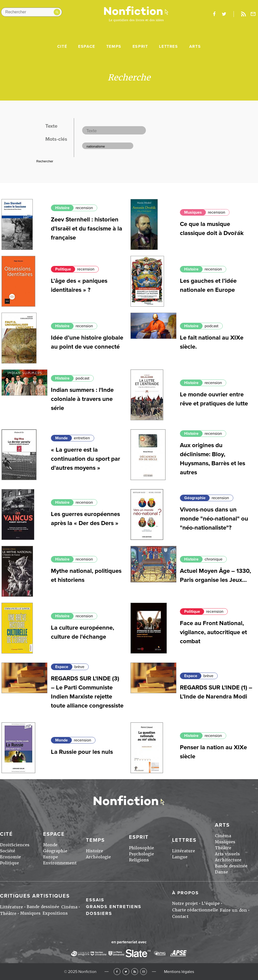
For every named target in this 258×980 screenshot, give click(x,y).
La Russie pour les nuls (82, 752)
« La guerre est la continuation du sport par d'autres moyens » (86, 459)
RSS (135, 972)
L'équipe (211, 903)
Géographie (195, 498)
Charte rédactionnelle (195, 910)
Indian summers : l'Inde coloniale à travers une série (82, 399)
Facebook (117, 972)
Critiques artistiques (35, 896)
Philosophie (141, 848)
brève (79, 667)
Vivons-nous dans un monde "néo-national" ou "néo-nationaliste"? (214, 519)
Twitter (126, 972)
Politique (63, 269)
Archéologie (98, 857)
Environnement (60, 863)
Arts (195, 46)
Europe (51, 857)
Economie (10, 857)
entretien (82, 438)
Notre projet (185, 903)
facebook (214, 14)
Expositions (55, 913)
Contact (180, 917)
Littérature (184, 851)
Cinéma (223, 836)
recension (84, 208)
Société (8, 851)
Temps (114, 46)
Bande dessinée (231, 866)
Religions (139, 860)
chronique (214, 559)
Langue (180, 857)
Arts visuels (227, 854)
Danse (221, 872)
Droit (6, 845)
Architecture (228, 860)
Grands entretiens (114, 907)
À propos (185, 893)
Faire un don (233, 910)
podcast (212, 326)
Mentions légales (179, 972)
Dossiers (99, 913)
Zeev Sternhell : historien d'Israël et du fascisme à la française (87, 229)
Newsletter (253, 14)
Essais (95, 900)
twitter (224, 14)
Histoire (62, 208)
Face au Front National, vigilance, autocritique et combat (213, 632)
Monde (61, 438)
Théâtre (223, 848)
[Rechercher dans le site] (31, 12)
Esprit (140, 46)
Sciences (20, 845)
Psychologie (141, 854)
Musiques (193, 212)
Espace (87, 46)
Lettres (168, 46)
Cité (62, 46)
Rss (243, 14)
